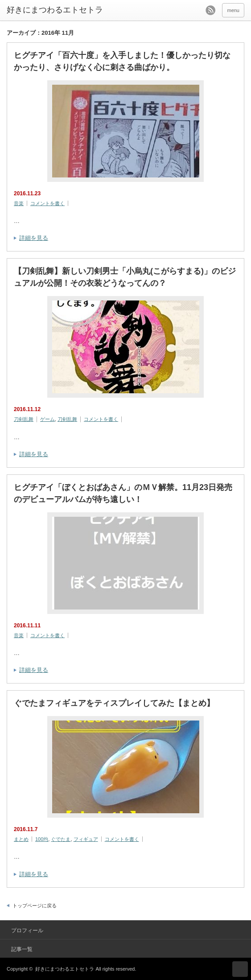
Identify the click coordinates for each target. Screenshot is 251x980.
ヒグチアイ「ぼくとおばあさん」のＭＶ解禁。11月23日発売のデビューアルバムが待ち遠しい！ (123, 493)
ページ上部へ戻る (240, 969)
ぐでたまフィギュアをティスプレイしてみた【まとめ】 (114, 703)
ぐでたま (61, 839)
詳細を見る (34, 238)
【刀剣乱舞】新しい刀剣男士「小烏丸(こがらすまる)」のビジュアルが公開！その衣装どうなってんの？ (125, 277)
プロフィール (27, 931)
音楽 (19, 203)
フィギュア (86, 839)
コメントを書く (47, 203)
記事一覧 (22, 949)
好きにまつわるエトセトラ (55, 10)
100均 (42, 839)
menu (233, 10)
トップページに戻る (35, 906)
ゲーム (47, 419)
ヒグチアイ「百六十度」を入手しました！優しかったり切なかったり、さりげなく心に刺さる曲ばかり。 (122, 61)
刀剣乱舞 (24, 419)
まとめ (21, 839)
